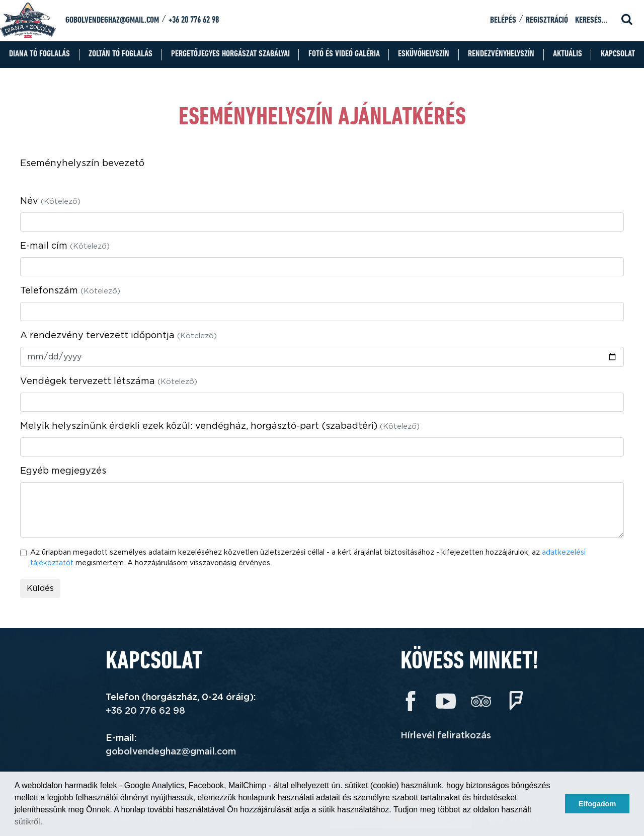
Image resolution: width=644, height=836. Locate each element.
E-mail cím (65, 246)
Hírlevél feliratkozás (446, 736)
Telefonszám (70, 291)
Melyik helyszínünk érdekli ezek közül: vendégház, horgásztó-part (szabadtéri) (220, 426)
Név (50, 201)
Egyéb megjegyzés (63, 471)
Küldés (40, 588)
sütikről (27, 822)
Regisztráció (547, 20)
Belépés (503, 20)
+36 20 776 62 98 (194, 20)
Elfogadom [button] (597, 804)
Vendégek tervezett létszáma (109, 382)
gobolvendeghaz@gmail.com (112, 20)
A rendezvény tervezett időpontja (118, 336)
